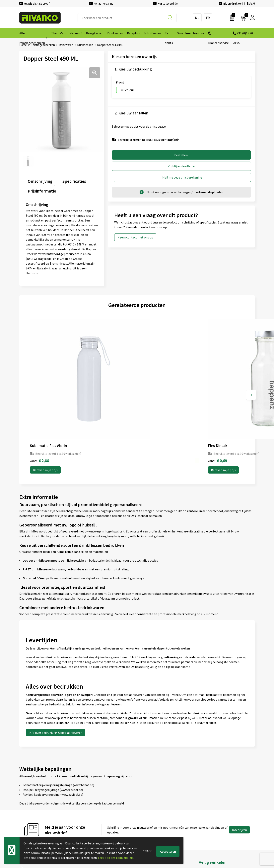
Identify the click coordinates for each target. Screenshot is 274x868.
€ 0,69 (95, 389)
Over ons (85, 797)
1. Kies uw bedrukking (133, 69)
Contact (145, 797)
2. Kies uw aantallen (132, 113)
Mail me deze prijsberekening (218, 166)
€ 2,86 (39, 389)
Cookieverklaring (210, 804)
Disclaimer (206, 817)
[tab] (38, 180)
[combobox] (127, 18)
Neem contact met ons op (135, 226)
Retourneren (148, 817)
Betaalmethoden (151, 810)
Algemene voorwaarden (215, 797)
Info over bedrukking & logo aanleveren (56, 661)
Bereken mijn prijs (45, 398)
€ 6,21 (206, 389)
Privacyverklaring (211, 810)
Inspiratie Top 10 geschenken (99, 829)
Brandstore (147, 804)
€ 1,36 (151, 389)
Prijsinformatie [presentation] (40, 187)
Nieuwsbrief (87, 804)
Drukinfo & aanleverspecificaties (101, 823)
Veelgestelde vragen (93, 810)
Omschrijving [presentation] (38, 179)
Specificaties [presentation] (68, 179)
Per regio (85, 817)
